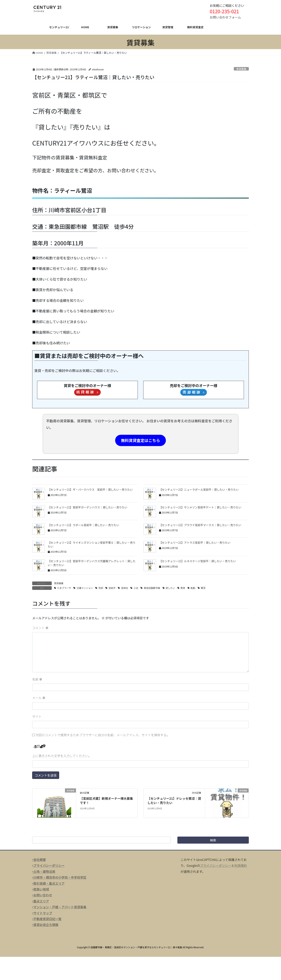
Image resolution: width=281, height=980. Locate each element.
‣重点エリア (41, 901)
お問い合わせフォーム (225, 17)
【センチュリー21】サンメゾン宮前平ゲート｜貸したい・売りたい (200, 507)
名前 (37, 679)
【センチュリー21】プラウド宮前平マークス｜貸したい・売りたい (200, 525)
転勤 (193, 588)
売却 (101, 588)
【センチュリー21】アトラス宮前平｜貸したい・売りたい (195, 543)
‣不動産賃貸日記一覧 (47, 919)
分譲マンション (85, 588)
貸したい (170, 588)
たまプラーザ (64, 588)
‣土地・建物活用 (44, 871)
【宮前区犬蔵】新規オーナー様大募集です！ (106, 801)
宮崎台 (124, 588)
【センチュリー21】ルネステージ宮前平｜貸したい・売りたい (197, 561)
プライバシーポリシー (216, 865)
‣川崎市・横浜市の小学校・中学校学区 (59, 877)
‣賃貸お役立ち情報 (45, 925)
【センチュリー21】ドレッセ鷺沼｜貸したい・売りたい (174, 801)
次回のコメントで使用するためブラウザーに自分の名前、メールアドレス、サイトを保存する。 (103, 735)
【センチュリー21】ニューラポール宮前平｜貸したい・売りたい (199, 490)
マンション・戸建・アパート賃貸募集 (60, 907)
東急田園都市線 (152, 588)
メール (39, 698)
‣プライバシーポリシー (48, 865)
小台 (136, 588)
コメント (40, 628)
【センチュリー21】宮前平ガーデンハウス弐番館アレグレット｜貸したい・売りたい (92, 563)
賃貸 (183, 588)
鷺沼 (203, 588)
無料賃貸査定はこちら (140, 440)
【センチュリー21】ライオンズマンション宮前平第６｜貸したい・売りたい (92, 544)
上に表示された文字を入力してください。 (62, 756)
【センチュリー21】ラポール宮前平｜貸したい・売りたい (84, 525)
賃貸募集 (241, 69)
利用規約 (241, 865)
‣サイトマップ (42, 913)
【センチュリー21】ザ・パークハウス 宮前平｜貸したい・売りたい (90, 490)
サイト (37, 716)
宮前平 (112, 588)
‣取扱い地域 (41, 889)
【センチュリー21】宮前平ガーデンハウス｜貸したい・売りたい (88, 507)
